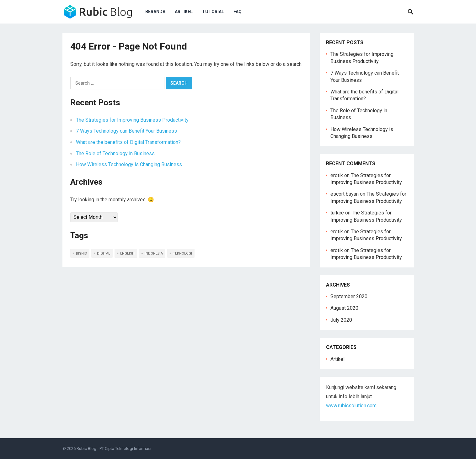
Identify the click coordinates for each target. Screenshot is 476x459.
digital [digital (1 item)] (104, 253)
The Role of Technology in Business (115, 153)
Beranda (155, 12)
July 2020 (341, 320)
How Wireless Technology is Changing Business (129, 164)
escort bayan (345, 194)
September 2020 (349, 296)
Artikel (184, 12)
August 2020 (344, 308)
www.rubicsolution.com (351, 406)
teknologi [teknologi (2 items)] (182, 253)
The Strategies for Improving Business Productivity (132, 120)
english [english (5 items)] (127, 253)
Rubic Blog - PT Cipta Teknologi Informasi (114, 448)
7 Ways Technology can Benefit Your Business (126, 131)
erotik (337, 175)
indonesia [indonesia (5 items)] (154, 253)
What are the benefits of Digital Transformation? (128, 142)
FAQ (238, 12)
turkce (337, 213)
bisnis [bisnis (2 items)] (81, 253)
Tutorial (213, 12)
